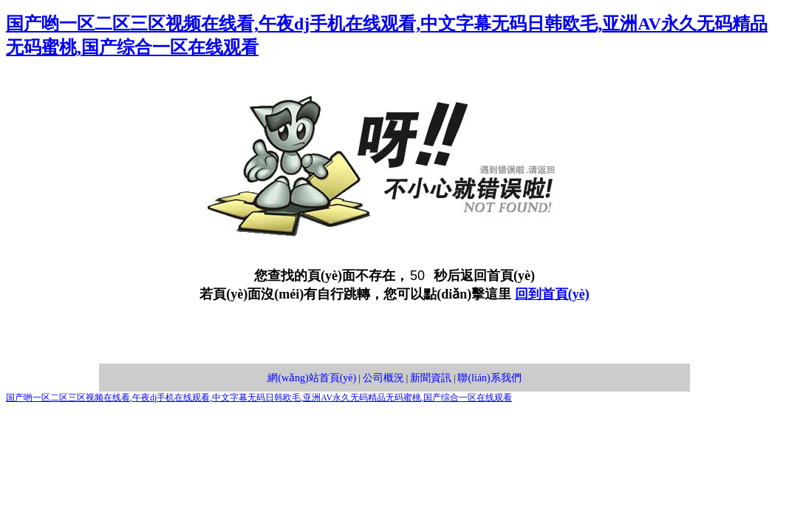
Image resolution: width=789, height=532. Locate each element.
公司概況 (383, 378)
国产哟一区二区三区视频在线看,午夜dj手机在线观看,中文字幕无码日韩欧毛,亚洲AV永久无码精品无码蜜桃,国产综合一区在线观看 (259, 398)
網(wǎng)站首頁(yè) (312, 378)
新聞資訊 (431, 378)
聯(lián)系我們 (489, 378)
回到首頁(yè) (552, 294)
